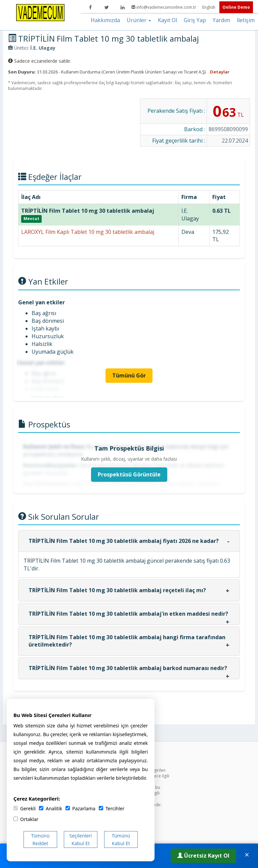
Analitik (51, 808)
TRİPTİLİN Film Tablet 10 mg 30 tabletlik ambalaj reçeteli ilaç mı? (117, 590)
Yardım (221, 20)
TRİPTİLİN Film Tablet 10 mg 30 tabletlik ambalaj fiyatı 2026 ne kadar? (124, 541)
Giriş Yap (195, 20)
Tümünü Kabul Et (121, 839)
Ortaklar (26, 819)
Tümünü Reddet (40, 839)
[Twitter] (106, 7)
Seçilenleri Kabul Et (81, 839)
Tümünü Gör (129, 375)
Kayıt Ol (167, 20)
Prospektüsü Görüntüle (129, 474)
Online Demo (236, 7)
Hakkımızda (105, 20)
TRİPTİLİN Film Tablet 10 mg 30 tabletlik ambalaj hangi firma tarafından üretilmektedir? (127, 641)
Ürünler (139, 20)
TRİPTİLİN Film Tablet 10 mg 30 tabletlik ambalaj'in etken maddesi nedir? (128, 614)
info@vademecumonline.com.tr (164, 7)
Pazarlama (80, 808)
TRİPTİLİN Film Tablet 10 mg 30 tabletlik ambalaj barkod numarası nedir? (128, 668)
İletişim (246, 20)
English (209, 7)
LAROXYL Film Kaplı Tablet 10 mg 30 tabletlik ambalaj (88, 232)
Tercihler (112, 808)
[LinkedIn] (123, 7)
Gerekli (25, 808)
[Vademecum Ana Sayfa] (40, 12)
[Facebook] (90, 7)
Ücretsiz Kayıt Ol (203, 856)
